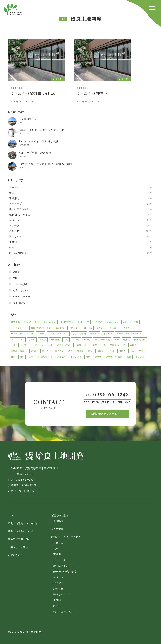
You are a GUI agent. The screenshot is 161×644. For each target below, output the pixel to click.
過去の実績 (57, 529)
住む (66, 340)
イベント (101, 328)
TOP (11, 515)
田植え (122, 351)
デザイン (95, 334)
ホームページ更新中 (92, 93)
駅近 (37, 322)
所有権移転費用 (19, 351)
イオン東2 (87, 328)
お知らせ (58, 589)
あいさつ (60, 328)
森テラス (59, 351)
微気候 (133, 345)
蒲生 (31, 357)
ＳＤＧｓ (58, 543)
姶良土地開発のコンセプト (23, 523)
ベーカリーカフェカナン (129, 334)
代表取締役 (19, 303)
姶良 (51, 345)
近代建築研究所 (45, 357)
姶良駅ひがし (81, 345)
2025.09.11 (24, 168)
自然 (22, 357)
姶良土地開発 (20, 290)
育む (13, 357)
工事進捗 (114, 345)
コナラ (41, 334)
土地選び (24, 345)
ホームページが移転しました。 (34, 93)
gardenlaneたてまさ (41, 328)
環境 (90, 351)
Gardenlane (50, 322)
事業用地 (15, 322)
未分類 (34, 351)
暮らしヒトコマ (62, 594)
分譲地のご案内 (60, 515)
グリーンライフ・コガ (22, 334)
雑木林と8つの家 (114, 357)
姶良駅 (28, 322)
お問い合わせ (16, 555)
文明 (15, 278)
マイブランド (18, 340)
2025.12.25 (24, 145)
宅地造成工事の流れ (19, 539)
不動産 (43, 340)
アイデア (58, 583)
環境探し (101, 351)
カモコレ (114, 328)
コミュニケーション (58, 334)
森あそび (46, 351)
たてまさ (98, 322)
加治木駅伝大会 (102, 340)
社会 (132, 351)
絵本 (56, 548)
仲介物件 (55, 340)
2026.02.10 (24, 123)
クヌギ (126, 328)
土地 (13, 345)
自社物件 (58, 521)
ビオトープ (84, 322)
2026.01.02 (24, 134)
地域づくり (39, 345)
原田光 (17, 272)
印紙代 (127, 340)
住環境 (76, 340)
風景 (129, 357)
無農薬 (80, 351)
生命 (112, 351)
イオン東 (73, 328)
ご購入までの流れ (18, 547)
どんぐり (108, 334)
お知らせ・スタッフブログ (66, 537)
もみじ (32, 340)
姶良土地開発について (21, 531)
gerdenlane (113, 322)
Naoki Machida (22, 297)
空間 (141, 351)
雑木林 (98, 357)
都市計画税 (76, 357)
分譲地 (87, 340)
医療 (117, 340)
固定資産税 (140, 340)
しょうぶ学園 (79, 334)
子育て (96, 345)
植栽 (70, 351)
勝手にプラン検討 (63, 566)
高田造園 (140, 357)
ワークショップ (19, 328)
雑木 (88, 357)
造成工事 (62, 357)
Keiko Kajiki (20, 284)
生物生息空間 (67, 322)
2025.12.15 (24, 156)
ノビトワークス (130, 322)
